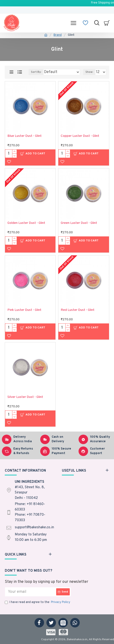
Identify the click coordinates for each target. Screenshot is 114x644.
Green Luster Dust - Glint (79, 223)
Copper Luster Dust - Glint (80, 136)
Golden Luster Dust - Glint (26, 223)
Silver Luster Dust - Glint (25, 397)
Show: (89, 72)
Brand (58, 35)
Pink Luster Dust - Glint (24, 310)
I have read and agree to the (38, 603)
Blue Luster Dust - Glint (25, 136)
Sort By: (36, 72)
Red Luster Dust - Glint (78, 310)
